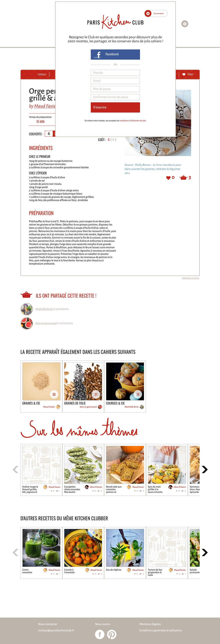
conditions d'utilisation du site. (133, 121)
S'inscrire (100, 107)
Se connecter (159, 13)
